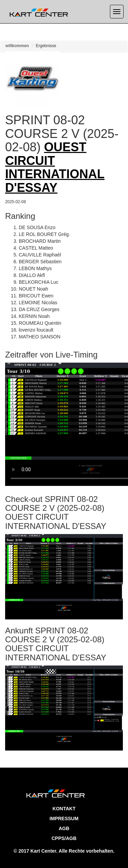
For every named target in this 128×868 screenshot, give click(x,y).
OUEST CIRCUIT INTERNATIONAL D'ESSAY (55, 167)
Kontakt (64, 809)
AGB (64, 828)
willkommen (17, 46)
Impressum (64, 818)
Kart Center (43, 851)
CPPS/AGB (64, 838)
